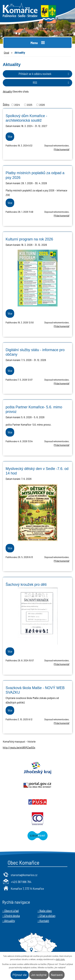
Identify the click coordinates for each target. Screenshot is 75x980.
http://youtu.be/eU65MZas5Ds (19, 747)
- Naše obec (45, 911)
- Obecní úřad (11, 911)
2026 (42, 105)
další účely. (60, 959)
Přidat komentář (62, 149)
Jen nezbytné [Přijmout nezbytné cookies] (39, 975)
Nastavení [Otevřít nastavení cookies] (57, 975)
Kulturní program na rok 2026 (29, 239)
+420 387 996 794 (21, 882)
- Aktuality (9, 921)
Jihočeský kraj (37, 768)
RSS (52, 83)
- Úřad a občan (46, 916)
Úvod (6, 53)
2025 (30, 105)
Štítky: (6, 104)
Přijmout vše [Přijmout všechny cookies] (20, 975)
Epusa (37, 802)
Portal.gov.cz (37, 785)
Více (10, 136)
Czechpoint (37, 836)
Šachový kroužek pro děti (26, 585)
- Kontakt (43, 921)
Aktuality (7, 91)
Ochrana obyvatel (37, 819)
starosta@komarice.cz (24, 875)
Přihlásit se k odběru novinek (44, 74)
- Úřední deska (11, 916)
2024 (17, 105)
